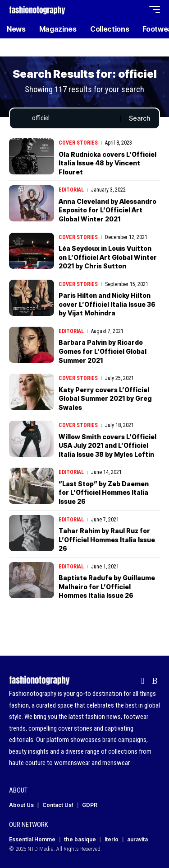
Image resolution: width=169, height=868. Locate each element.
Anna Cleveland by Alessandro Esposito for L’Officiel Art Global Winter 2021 (107, 210)
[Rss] (155, 681)
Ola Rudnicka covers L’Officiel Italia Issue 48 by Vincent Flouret (107, 163)
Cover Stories (78, 143)
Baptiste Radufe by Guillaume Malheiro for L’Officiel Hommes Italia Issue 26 (107, 586)
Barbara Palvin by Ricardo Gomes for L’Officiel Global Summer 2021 (103, 351)
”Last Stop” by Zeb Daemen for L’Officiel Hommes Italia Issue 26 (104, 493)
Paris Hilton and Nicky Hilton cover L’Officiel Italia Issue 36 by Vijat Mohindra (107, 304)
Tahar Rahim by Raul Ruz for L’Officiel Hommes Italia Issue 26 (107, 540)
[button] (120, 10)
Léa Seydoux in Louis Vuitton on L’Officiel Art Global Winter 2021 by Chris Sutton (108, 257)
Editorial (71, 190)
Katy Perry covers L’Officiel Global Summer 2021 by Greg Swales (105, 399)
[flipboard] (143, 681)
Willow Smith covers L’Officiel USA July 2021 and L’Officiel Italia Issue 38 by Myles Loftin (107, 446)
